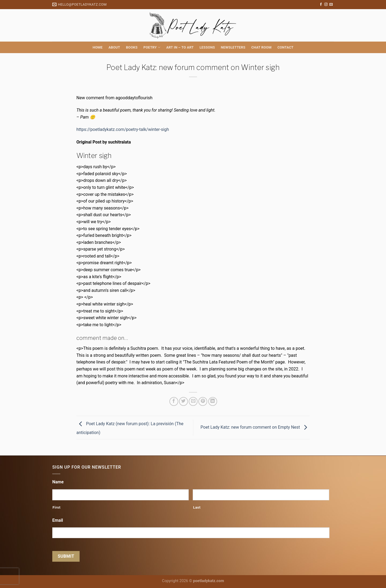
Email (58, 520)
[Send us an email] (331, 5)
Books (132, 47)
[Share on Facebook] (174, 401)
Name (58, 482)
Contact (285, 47)
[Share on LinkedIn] (213, 401)
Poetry (152, 47)
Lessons (207, 47)
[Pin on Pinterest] (203, 401)
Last (197, 507)
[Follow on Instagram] (326, 5)
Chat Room (261, 47)
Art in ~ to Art (180, 47)
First (57, 507)
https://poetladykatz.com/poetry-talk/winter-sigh (123, 129)
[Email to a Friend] (193, 401)
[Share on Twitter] (183, 401)
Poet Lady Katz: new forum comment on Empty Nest (255, 427)
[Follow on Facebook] (321, 5)
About (114, 47)
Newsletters (233, 47)
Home (97, 47)
